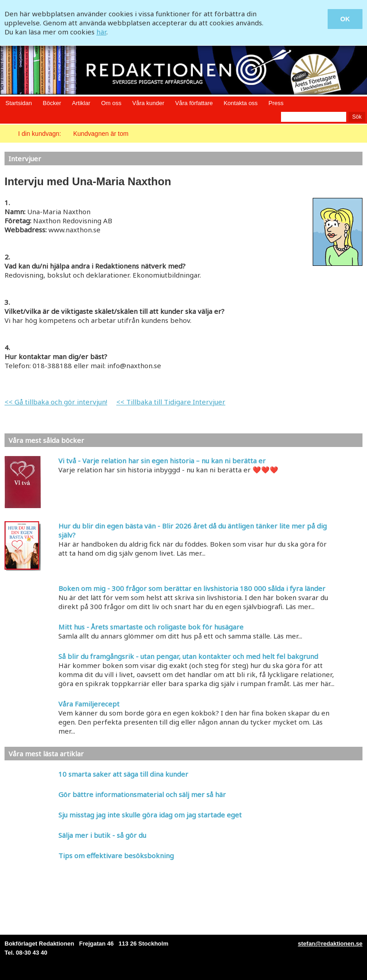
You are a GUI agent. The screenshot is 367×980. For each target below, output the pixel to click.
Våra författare (194, 103)
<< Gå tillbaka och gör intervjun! (56, 402)
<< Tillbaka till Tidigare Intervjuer (171, 402)
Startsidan (19, 103)
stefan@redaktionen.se (330, 944)
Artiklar (81, 103)
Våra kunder (148, 103)
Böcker (52, 103)
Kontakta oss (241, 103)
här (101, 32)
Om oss (111, 103)
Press (276, 103)
